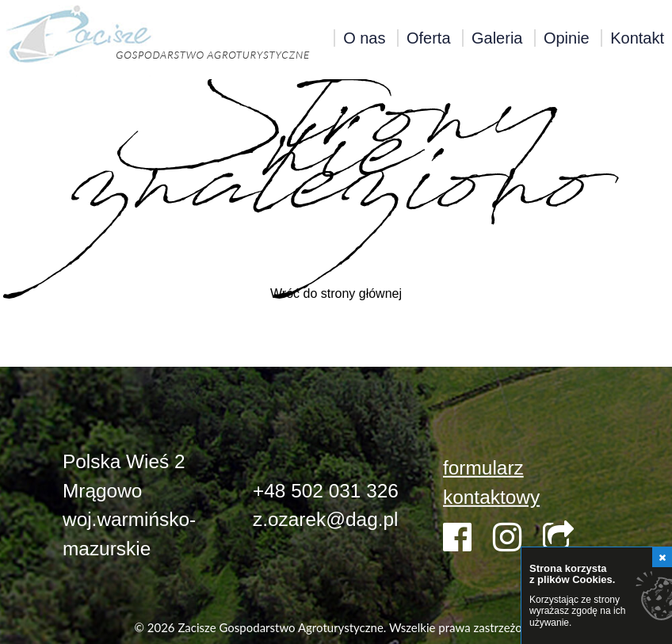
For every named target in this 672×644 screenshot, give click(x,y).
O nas (364, 38)
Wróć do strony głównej (336, 293)
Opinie (567, 38)
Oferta (429, 38)
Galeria (497, 38)
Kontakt (637, 38)
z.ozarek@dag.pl (326, 519)
